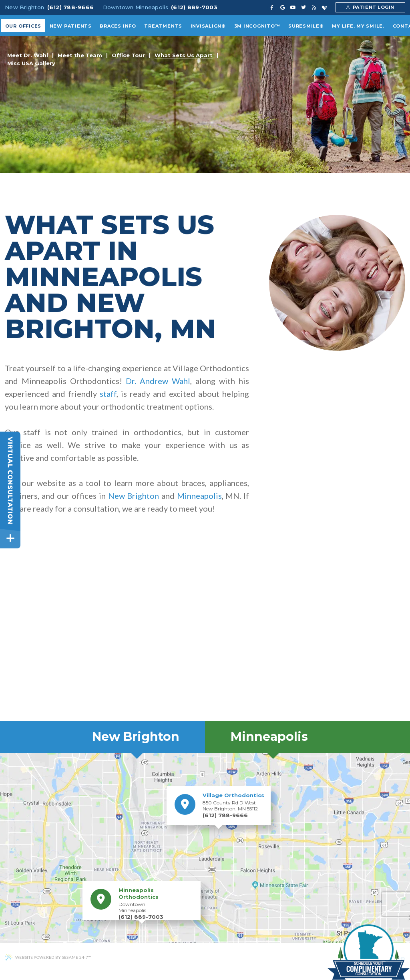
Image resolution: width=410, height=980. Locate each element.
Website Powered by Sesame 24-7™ (48, 957)
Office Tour (128, 56)
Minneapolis (199, 496)
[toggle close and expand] (10, 538)
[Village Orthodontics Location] (185, 804)
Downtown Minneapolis (136, 7)
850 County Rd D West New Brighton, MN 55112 (233, 802)
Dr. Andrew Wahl (158, 381)
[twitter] (303, 8)
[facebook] (272, 8)
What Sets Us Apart (184, 56)
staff (108, 394)
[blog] (314, 8)
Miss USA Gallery (31, 64)
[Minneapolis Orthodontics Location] (101, 899)
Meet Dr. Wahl (28, 56)
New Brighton (24, 7)
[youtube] (293, 8)
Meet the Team (80, 56)
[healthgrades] (325, 8)
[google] (282, 8)
